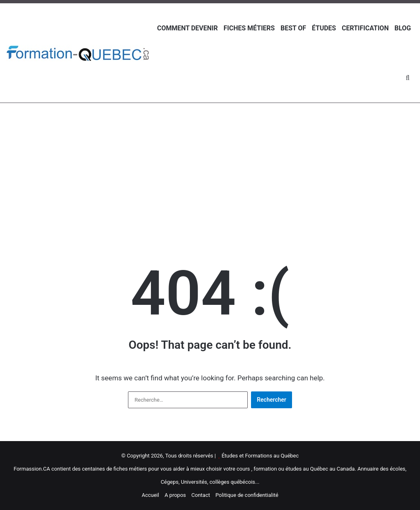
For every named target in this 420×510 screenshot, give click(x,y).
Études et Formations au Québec (260, 456)
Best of (293, 28)
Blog (403, 28)
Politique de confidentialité (247, 495)
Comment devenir (187, 28)
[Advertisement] (210, 169)
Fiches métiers (249, 28)
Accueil (150, 495)
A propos (175, 495)
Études (324, 28)
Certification (365, 28)
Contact (201, 495)
